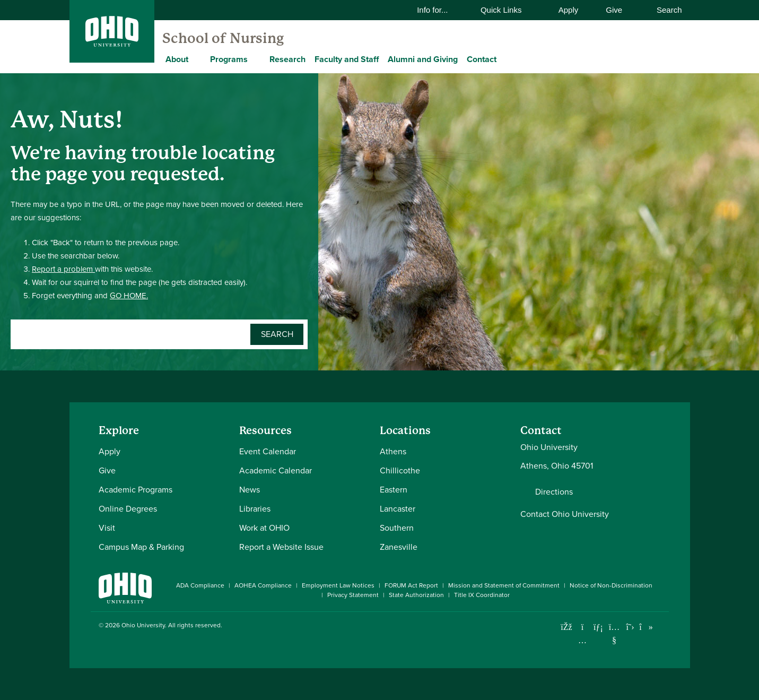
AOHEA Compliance (263, 585)
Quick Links (508, 10)
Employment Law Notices (338, 585)
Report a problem (63, 269)
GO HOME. (129, 296)
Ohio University (143, 625)
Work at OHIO (264, 528)
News (250, 490)
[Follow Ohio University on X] (630, 627)
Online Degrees (128, 509)
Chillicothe (400, 470)
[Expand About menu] (196, 59)
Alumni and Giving (423, 59)
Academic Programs (136, 490)
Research (287, 59)
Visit (107, 528)
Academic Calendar (276, 470)
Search (664, 10)
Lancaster (398, 509)
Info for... (439, 10)
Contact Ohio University (565, 514)
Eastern (394, 490)
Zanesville (399, 547)
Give (614, 10)
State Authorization (416, 595)
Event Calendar (268, 451)
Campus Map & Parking (141, 547)
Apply (569, 10)
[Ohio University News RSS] (662, 627)
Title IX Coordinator (482, 595)
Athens (393, 451)
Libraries (255, 509)
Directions (554, 492)
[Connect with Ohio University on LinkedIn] (599, 627)
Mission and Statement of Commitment (504, 585)
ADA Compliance (200, 585)
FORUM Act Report (411, 585)
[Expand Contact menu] (504, 59)
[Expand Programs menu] (256, 59)
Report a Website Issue (281, 547)
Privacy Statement (353, 595)
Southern (397, 528)
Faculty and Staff (347, 59)
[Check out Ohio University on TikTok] (646, 627)
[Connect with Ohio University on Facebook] (567, 627)
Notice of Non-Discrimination (611, 585)
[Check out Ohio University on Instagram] (583, 640)
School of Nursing (223, 38)
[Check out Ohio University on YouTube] (614, 633)
